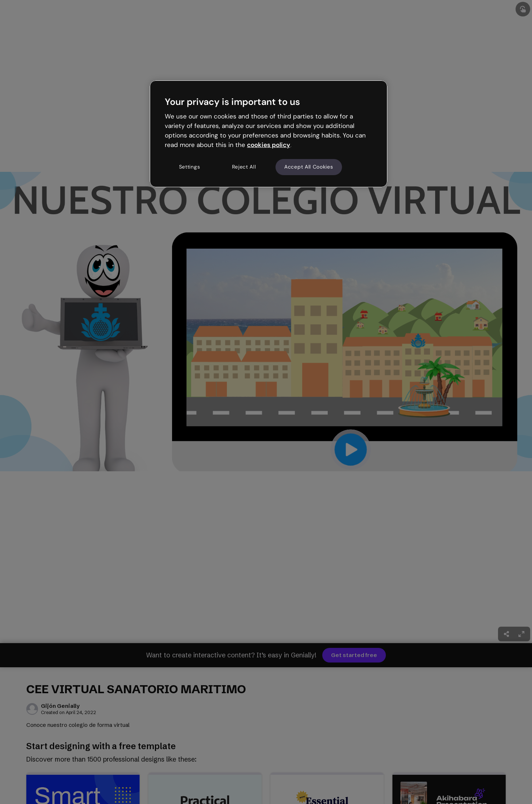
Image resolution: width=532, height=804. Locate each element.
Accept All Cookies (309, 167)
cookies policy (269, 145)
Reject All (244, 167)
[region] (269, 134)
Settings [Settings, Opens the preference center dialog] (190, 167)
